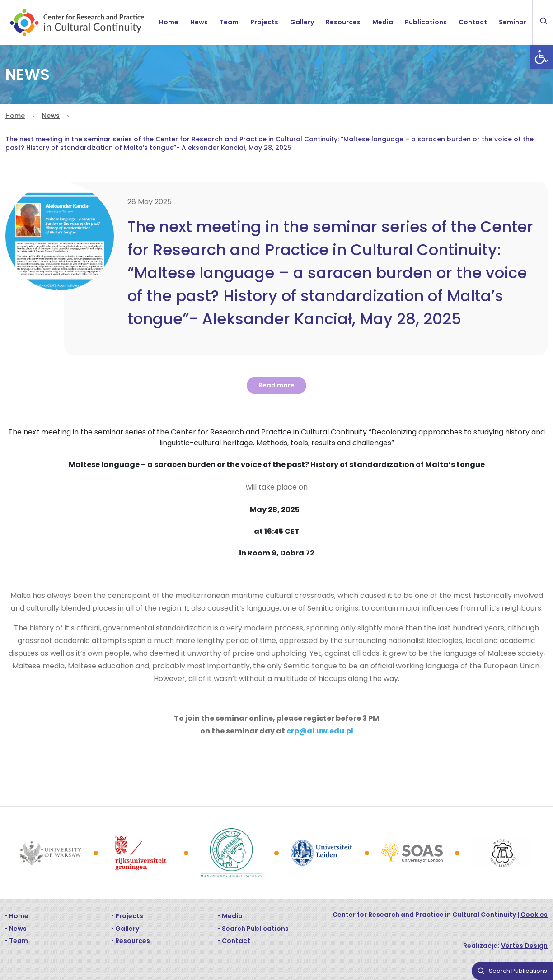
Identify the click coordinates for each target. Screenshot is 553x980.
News (199, 22)
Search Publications (255, 929)
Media (383, 22)
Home (169, 22)
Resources (343, 22)
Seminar (513, 22)
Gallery (302, 22)
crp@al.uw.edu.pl (320, 731)
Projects (264, 22)
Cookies (534, 915)
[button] (541, 57)
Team (229, 22)
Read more (276, 385)
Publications (426, 22)
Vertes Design (524, 946)
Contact (473, 22)
